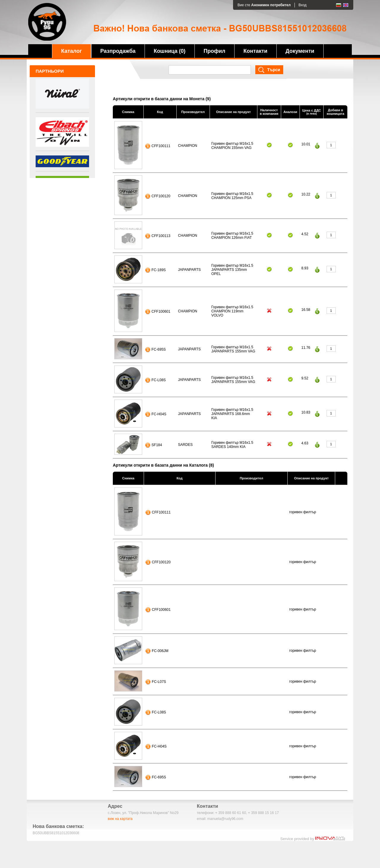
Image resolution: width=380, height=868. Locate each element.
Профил (214, 51)
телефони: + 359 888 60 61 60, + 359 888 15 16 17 (238, 813)
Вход (302, 5)
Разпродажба (118, 51)
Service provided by (313, 839)
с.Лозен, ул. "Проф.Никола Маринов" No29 (143, 813)
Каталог (72, 51)
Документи (300, 51)
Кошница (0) (170, 51)
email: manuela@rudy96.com (220, 819)
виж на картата (120, 819)
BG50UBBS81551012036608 (56, 833)
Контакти (255, 51)
